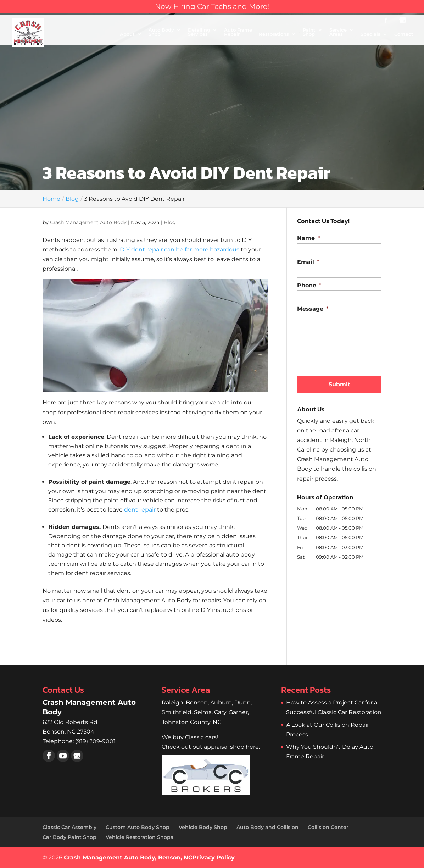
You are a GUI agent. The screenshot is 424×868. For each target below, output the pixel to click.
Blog (170, 222)
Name (308, 238)
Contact (404, 34)
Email (308, 262)
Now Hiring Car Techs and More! (212, 6)
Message (313, 309)
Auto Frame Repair (238, 32)
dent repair (140, 510)
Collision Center (328, 827)
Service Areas (338, 32)
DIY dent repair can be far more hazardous (180, 250)
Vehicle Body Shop (203, 827)
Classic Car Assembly (69, 827)
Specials (370, 34)
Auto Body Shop (161, 32)
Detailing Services (199, 32)
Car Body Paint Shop (69, 837)
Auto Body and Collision (267, 827)
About (127, 34)
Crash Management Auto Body (88, 222)
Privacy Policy (214, 858)
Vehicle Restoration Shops (139, 837)
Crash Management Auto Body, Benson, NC (128, 858)
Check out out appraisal (211, 747)
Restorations (274, 34)
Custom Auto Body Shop (138, 827)
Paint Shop (309, 32)
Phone (309, 285)
